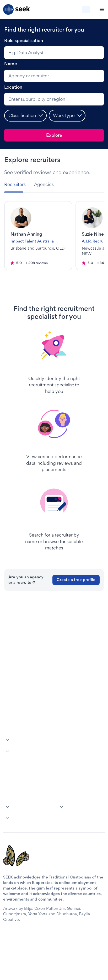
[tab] (17, 185)
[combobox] (54, 53)
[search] (54, 76)
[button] (25, 116)
